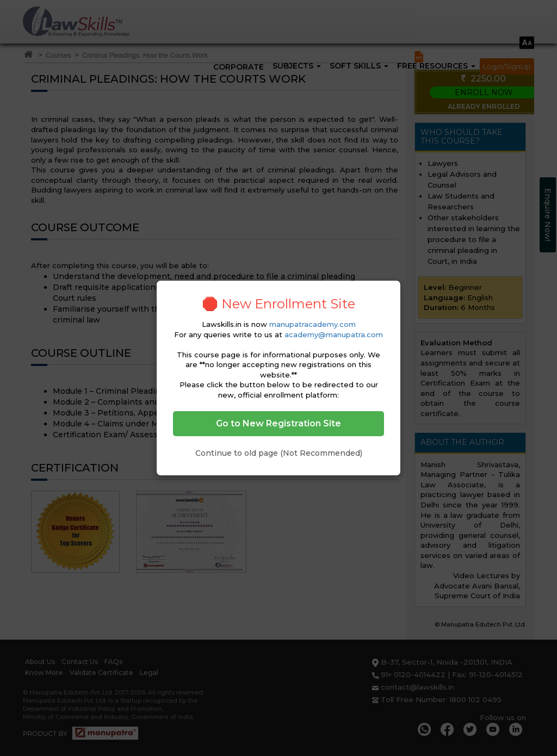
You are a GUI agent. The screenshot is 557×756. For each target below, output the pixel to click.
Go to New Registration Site (278, 423)
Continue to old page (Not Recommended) (279, 453)
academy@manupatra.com (334, 334)
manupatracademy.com (312, 324)
